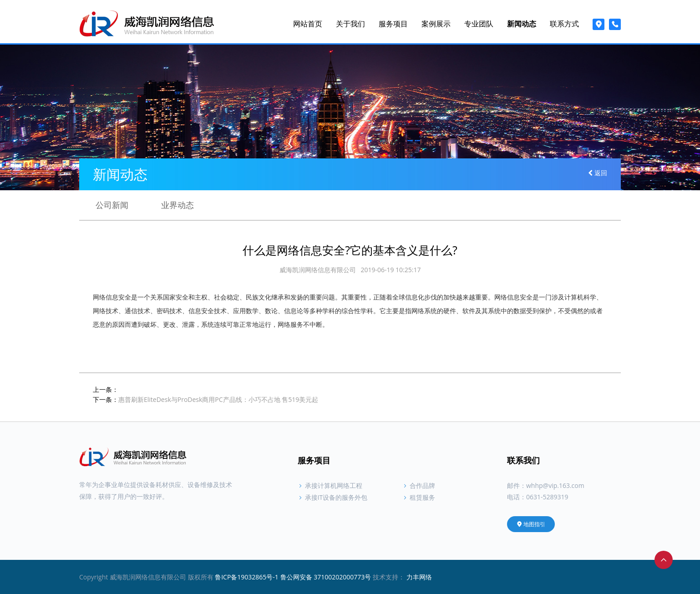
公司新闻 (112, 204)
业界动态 (178, 204)
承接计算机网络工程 (330, 485)
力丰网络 (419, 577)
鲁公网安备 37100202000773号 (326, 577)
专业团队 (479, 24)
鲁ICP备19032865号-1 (247, 577)
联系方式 (564, 24)
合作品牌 (419, 485)
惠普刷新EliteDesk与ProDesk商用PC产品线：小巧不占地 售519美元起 (218, 399)
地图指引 (531, 524)
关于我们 (350, 24)
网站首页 (308, 24)
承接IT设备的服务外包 (332, 497)
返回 (600, 173)
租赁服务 (419, 497)
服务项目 (393, 24)
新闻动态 (522, 24)
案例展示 (436, 24)
